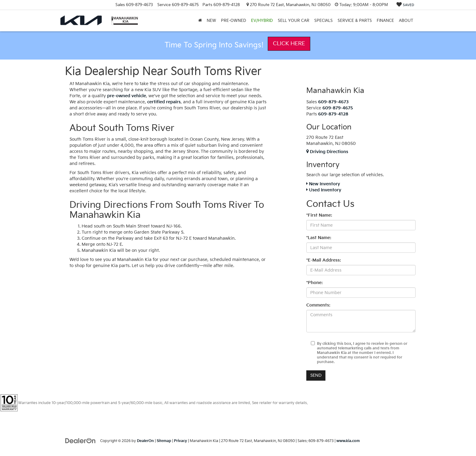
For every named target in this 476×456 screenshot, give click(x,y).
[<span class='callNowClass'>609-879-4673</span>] (333, 102)
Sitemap (164, 441)
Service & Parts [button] (355, 21)
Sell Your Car (294, 21)
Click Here (289, 44)
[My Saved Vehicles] (405, 5)
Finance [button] (385, 21)
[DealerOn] (80, 441)
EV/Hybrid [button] (262, 21)
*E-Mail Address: (324, 260)
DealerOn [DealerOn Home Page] (145, 441)
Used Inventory (324, 190)
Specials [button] (323, 21)
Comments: (318, 305)
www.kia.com (348, 441)
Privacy (180, 441)
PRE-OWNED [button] (234, 21)
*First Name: (319, 215)
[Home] (200, 21)
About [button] (406, 21)
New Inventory (323, 184)
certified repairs (164, 102)
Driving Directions (327, 152)
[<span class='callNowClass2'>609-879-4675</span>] (338, 108)
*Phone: (314, 283)
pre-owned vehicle (127, 96)
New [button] (211, 21)
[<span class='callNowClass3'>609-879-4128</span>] (333, 114)
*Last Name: (319, 238)
